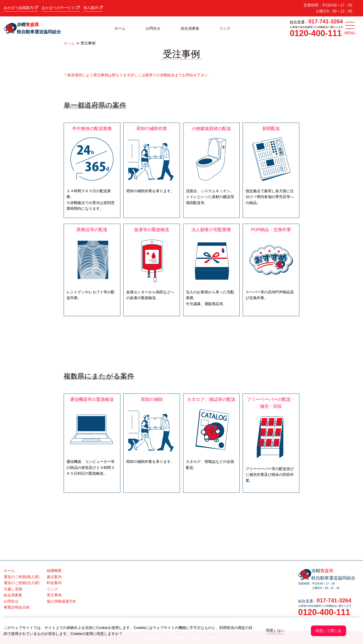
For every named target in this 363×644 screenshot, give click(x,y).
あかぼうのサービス (61, 8)
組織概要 (54, 571)
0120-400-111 (316, 33)
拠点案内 (54, 577)
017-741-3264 (326, 21)
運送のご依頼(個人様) (22, 577)
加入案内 (93, 8)
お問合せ (153, 28)
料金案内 (54, 583)
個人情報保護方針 (62, 601)
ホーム (120, 28)
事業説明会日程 (17, 607)
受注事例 (54, 595)
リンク (225, 28)
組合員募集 (190, 28)
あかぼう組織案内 (21, 8)
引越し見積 (13, 589)
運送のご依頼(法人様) (22, 583)
